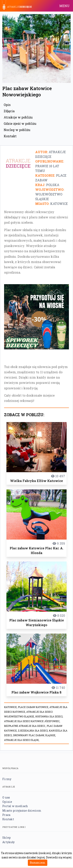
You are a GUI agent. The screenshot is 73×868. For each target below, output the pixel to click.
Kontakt (10, 136)
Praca (6, 815)
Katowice (59, 204)
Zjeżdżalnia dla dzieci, (33, 731)
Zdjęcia (9, 111)
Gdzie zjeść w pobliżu (20, 123)
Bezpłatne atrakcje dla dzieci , (25, 726)
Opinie (7, 802)
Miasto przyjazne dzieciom (22, 811)
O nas (6, 797)
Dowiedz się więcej (59, 857)
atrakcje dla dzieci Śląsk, (22, 740)
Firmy (7, 779)
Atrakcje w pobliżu (18, 117)
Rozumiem (38, 863)
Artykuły (8, 842)
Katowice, (11, 707)
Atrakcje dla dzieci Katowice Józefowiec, (32, 721)
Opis (7, 105)
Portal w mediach (15, 806)
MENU (64, 6)
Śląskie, (51, 735)
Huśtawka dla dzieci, (49, 716)
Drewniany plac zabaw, (29, 735)
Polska (53, 185)
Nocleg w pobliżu (17, 130)
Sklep (7, 838)
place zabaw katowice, (34, 707)
